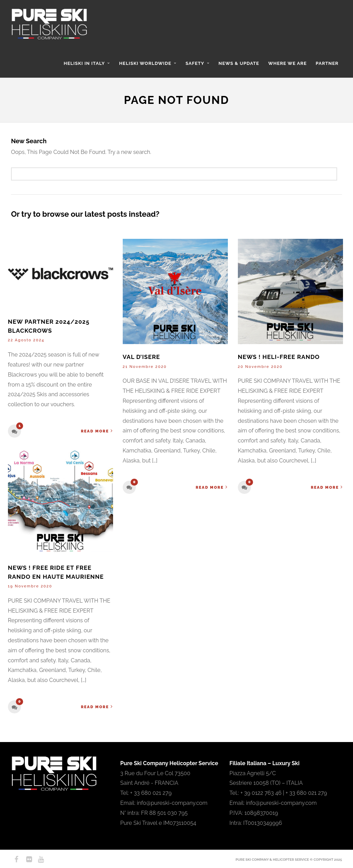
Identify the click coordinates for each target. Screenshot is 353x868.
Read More (97, 431)
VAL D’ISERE (141, 357)
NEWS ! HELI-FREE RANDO (279, 357)
